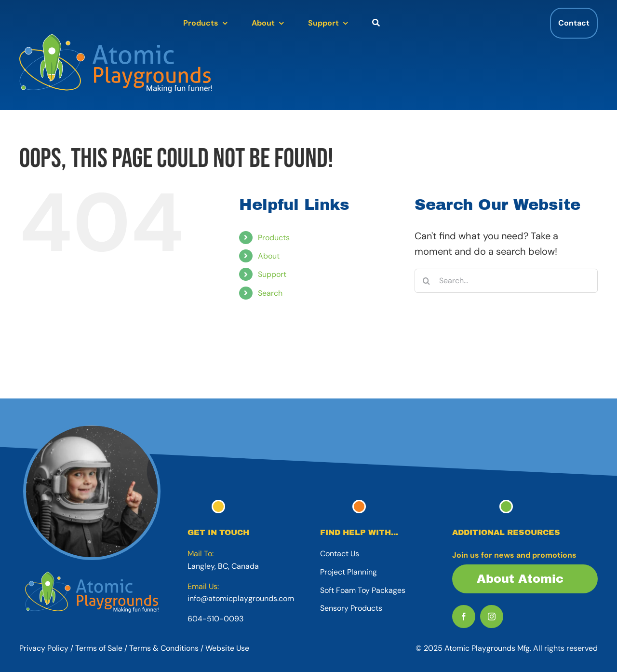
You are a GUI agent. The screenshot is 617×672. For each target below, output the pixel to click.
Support (272, 274)
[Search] (427, 281)
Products (274, 238)
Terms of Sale (99, 648)
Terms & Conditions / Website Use (189, 648)
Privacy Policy (44, 648)
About (269, 256)
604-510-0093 (215, 619)
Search (270, 293)
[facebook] (464, 617)
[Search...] (506, 281)
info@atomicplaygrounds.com (241, 598)
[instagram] (492, 617)
